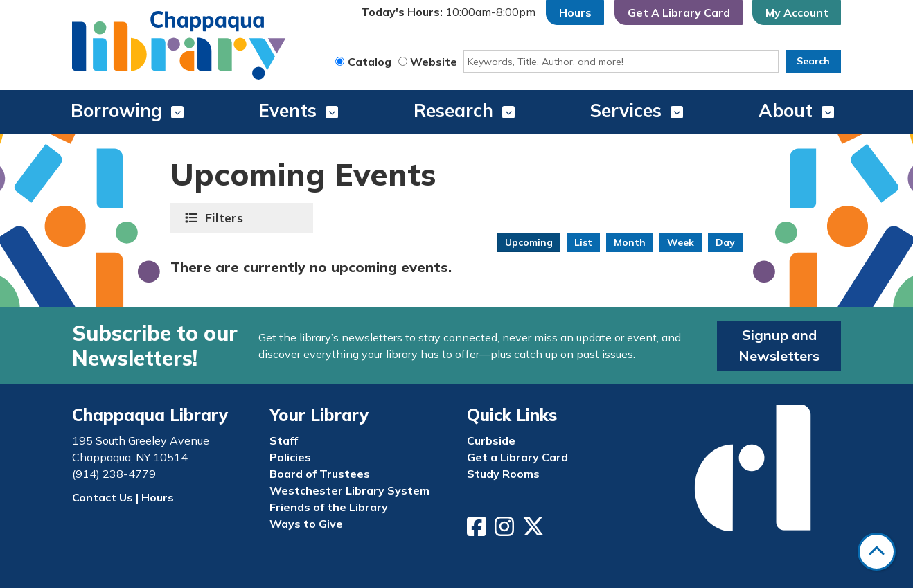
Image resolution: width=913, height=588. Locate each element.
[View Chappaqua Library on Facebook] (478, 531)
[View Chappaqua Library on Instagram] (506, 531)
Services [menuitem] (626, 110)
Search (813, 61)
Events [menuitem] (287, 110)
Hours (575, 12)
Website (434, 62)
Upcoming (529, 242)
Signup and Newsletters (779, 345)
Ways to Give (306, 524)
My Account (797, 12)
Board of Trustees (320, 474)
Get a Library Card (517, 457)
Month (630, 242)
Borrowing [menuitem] (116, 110)
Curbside (491, 440)
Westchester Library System (349, 490)
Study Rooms (503, 474)
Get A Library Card (679, 12)
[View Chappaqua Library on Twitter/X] (535, 531)
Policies (290, 457)
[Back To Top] (877, 552)
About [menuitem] (786, 110)
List (583, 242)
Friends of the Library (329, 507)
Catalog (370, 62)
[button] (448, 12)
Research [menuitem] (453, 110)
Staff (284, 440)
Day (725, 242)
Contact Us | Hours (123, 497)
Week (681, 242)
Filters (226, 218)
